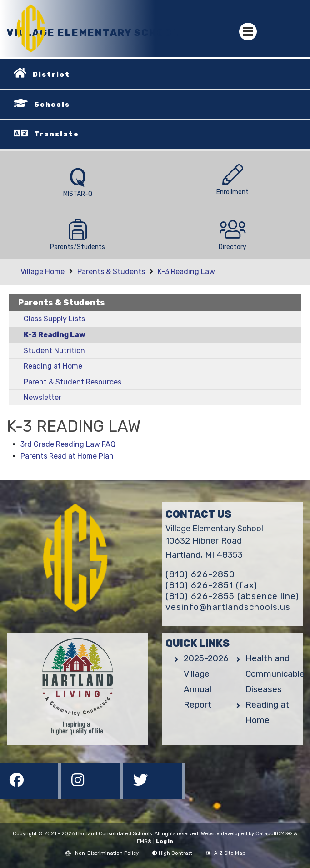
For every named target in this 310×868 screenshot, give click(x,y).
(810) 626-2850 (200, 574)
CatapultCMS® (274, 834)
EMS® (144, 841)
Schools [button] (52, 105)
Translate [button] (57, 134)
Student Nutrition (54, 351)
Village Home (42, 272)
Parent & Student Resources (72, 382)
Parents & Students (111, 272)
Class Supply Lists (54, 319)
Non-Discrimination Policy (102, 853)
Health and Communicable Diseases (275, 674)
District (51, 75)
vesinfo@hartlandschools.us (228, 607)
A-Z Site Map (226, 853)
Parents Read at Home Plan (67, 456)
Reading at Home (53, 366)
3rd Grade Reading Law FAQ (68, 444)
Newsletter (42, 397)
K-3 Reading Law (186, 272)
